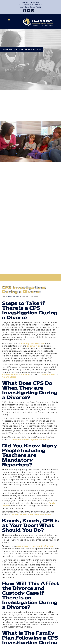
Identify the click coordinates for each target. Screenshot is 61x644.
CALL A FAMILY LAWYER (28, 546)
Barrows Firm (34, 346)
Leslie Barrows (14, 296)
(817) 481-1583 (48, 546)
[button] (9, 21)
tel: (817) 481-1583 (30, 2)
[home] (36, 21)
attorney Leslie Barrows (33, 343)
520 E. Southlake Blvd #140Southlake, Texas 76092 (30, 6)
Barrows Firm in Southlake (15, 374)
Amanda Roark (10, 377)
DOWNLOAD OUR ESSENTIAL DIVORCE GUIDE (22, 50)
